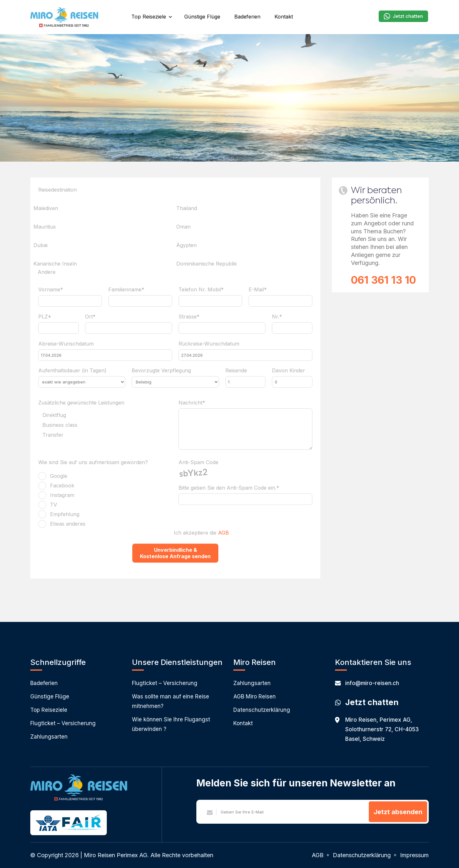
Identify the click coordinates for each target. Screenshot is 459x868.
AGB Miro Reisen (255, 697)
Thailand (187, 208)
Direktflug (54, 415)
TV (54, 505)
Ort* (90, 317)
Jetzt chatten (403, 16)
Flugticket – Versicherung (63, 723)
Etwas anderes (68, 524)
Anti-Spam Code (198, 462)
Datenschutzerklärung (262, 710)
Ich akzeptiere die (201, 533)
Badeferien (247, 17)
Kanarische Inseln (55, 264)
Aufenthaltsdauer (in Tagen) (72, 370)
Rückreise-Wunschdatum (209, 344)
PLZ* (45, 317)
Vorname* (51, 289)
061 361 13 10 (383, 280)
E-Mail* (258, 289)
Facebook (62, 485)
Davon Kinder (288, 370)
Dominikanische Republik (207, 264)
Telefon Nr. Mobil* (201, 289)
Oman (183, 227)
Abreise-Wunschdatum (66, 344)
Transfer (53, 435)
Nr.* (277, 317)
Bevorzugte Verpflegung (161, 370)
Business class (60, 425)
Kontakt (284, 17)
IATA (48, 823)
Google (59, 476)
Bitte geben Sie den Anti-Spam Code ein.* (229, 488)
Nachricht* (192, 403)
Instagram (62, 495)
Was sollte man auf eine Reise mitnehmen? (171, 701)
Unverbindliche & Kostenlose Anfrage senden (175, 553)
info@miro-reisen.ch (367, 683)
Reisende (236, 370)
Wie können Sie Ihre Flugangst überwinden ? (171, 724)
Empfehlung (65, 514)
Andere (47, 272)
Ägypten (186, 245)
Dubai (40, 245)
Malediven (46, 208)
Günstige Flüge (202, 17)
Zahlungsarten (49, 737)
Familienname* (126, 289)
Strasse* (189, 317)
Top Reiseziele (149, 17)
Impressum (414, 855)
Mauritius (45, 227)
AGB (223, 533)
